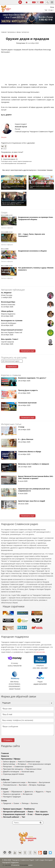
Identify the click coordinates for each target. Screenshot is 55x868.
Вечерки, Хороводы (37, 785)
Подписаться (12, 367)
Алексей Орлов (21, 127)
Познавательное (10, 785)
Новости (5, 756)
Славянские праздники (24, 767)
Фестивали (32, 782)
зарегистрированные (25, 161)
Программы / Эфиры (11, 759)
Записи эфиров (9, 762)
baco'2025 (7, 865)
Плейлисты (29, 809)
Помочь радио (42, 814)
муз (42, 2)
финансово (41, 652)
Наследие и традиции (12, 797)
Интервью (22, 764)
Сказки (16, 803)
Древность (29, 792)
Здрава (6, 792)
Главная (5, 753)
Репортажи (21, 43)
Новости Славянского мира (29, 762)
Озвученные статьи (33, 769)
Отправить (8, 740)
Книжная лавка (28, 772)
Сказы (4, 801)
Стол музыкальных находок (40, 764)
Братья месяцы (9, 764)
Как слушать (42, 812)
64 (38, 2)
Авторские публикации (14, 812)
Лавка (30, 812)
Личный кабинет (11, 817)
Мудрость (40, 792)
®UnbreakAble (24, 865)
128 (34, 2)
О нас (30, 814)
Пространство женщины (13, 769)
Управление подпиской (14, 814)
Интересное (28, 794)
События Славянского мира (14, 782)
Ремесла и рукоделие (12, 794)
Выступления (45, 782)
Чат (46, 10)
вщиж (4, 137)
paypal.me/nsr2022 (40, 684)
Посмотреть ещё (27, 351)
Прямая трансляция (12, 809)
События (5, 780)
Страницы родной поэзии (14, 774)
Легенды (25, 803)
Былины (34, 803)
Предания (7, 803)
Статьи (4, 789)
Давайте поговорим (11, 772)
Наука (48, 792)
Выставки (23, 785)
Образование (17, 792)
